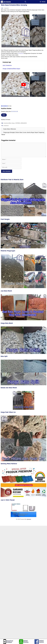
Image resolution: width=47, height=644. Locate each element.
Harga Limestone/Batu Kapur (11, 69)
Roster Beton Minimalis (10, 129)
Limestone (20, 53)
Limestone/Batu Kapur (9, 123)
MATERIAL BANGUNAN (21, 123)
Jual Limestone (7, 65)
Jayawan (29, 519)
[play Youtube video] (23, 85)
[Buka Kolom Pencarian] (25, 2)
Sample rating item (6, 111)
